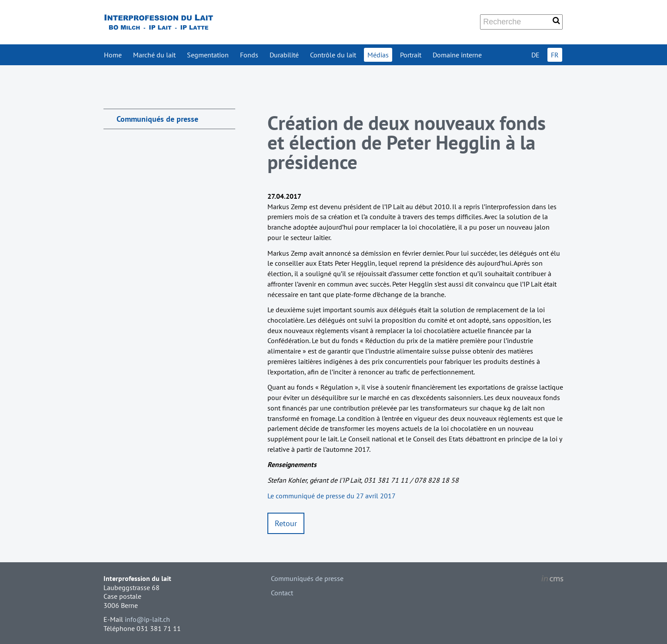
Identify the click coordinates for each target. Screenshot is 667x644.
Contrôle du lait (333, 55)
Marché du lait (154, 55)
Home (113, 55)
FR (555, 55)
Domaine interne (457, 55)
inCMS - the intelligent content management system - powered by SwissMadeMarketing (552, 580)
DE (535, 55)
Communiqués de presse (157, 119)
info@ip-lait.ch (147, 619)
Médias (378, 55)
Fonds (249, 55)
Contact (282, 593)
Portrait (411, 55)
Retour (286, 523)
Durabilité (284, 55)
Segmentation (208, 55)
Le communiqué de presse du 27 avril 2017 (332, 496)
